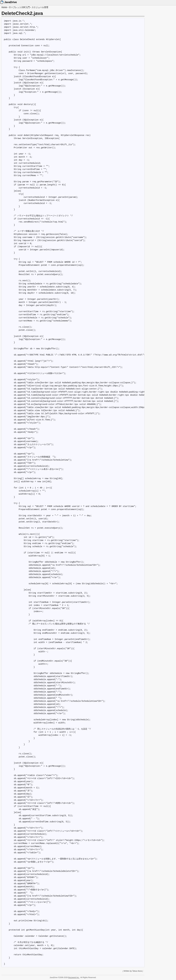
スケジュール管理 (40, 7)
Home (4, 7)
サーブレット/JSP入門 (19, 7)
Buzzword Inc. (74, 977)
